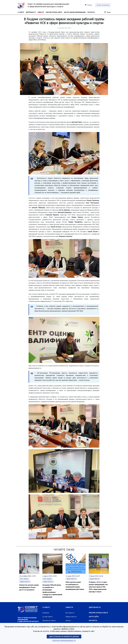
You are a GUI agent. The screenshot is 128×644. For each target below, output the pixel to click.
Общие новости (25, 582)
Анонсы (68, 620)
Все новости (70, 613)
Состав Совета (47, 617)
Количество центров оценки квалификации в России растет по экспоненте (29, 587)
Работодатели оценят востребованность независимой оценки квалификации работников (75, 586)
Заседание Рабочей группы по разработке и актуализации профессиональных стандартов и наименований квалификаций (52, 591)
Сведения (46, 613)
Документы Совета (49, 620)
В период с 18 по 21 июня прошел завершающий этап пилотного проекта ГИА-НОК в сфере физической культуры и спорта (98, 587)
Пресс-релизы (24, 579)
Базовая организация (103, 5)
